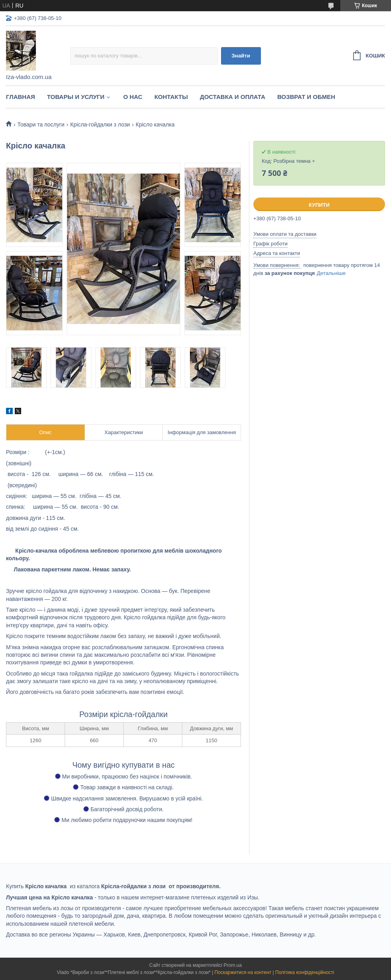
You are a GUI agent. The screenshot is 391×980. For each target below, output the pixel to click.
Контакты (171, 97)
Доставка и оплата (233, 97)
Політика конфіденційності (305, 972)
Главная (21, 97)
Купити (319, 205)
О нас (133, 97)
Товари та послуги (41, 124)
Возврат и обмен (306, 97)
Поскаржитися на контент (243, 972)
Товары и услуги (76, 97)
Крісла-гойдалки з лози (100, 124)
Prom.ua (233, 965)
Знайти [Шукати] (241, 56)
